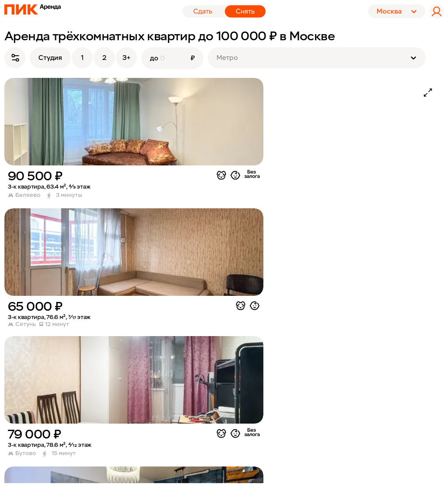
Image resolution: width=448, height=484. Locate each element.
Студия (50, 58)
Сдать (203, 11)
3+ (126, 58)
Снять (245, 11)
